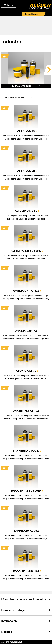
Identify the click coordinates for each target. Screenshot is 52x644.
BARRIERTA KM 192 (26, 570)
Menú (9, 5)
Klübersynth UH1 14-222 (26, 86)
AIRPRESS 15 (26, 131)
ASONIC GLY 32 (26, 371)
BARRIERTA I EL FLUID (26, 490)
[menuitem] (31, 14)
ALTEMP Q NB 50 (26, 211)
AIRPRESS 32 (26, 171)
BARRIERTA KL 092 (26, 530)
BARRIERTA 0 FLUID (26, 450)
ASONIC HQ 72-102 (26, 411)
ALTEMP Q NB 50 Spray (26, 251)
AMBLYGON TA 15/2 (26, 291)
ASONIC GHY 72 (26, 331)
